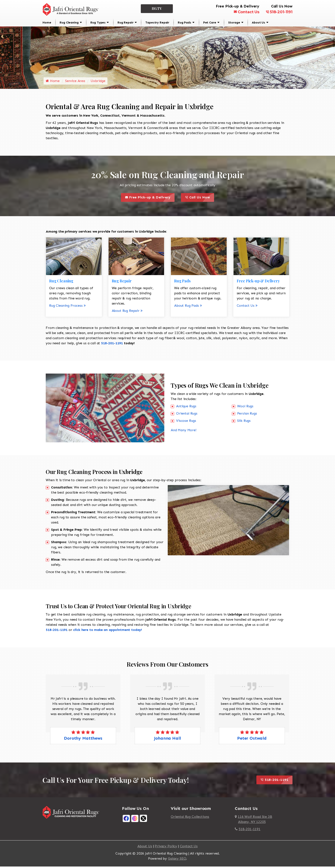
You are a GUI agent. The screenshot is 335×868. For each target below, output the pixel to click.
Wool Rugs (245, 408)
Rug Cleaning (69, 23)
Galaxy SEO (177, 860)
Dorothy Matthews (83, 740)
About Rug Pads (188, 307)
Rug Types (98, 23)
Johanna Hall (167, 740)
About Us (259, 23)
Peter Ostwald (252, 740)
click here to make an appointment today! (107, 631)
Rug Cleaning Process (67, 307)
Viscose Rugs (186, 422)
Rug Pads (184, 23)
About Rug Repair (127, 312)
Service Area (75, 83)
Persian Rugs (247, 415)
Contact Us (247, 12)
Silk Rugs (244, 422)
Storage (234, 23)
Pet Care (210, 23)
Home (47, 23)
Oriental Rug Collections (190, 818)
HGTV (157, 8)
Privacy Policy (166, 848)
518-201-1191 (279, 12)
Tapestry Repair (157, 23)
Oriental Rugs (187, 415)
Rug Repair (125, 23)
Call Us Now (200, 199)
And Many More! (184, 432)
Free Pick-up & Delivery (150, 199)
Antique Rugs (186, 408)
